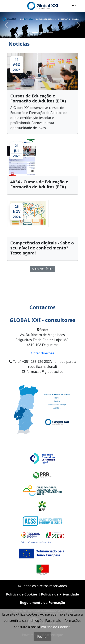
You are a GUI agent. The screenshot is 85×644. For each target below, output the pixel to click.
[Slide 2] (43, 33)
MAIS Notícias (43, 269)
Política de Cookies (22, 594)
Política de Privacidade (60, 594)
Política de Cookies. (56, 627)
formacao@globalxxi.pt (45, 372)
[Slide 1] (35, 33)
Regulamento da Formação (42, 603)
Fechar (42, 636)
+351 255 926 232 (36, 362)
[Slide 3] (50, 33)
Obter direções (42, 353)
